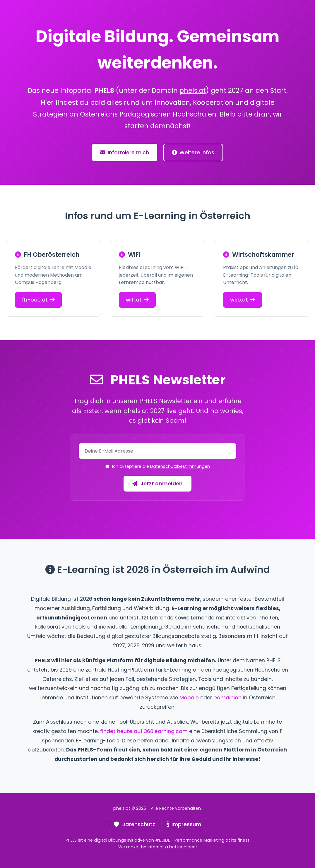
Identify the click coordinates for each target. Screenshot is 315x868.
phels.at (193, 90)
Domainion (227, 698)
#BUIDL (162, 840)
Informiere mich (125, 153)
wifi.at (137, 300)
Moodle (189, 698)
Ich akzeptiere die (161, 466)
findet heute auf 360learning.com (144, 731)
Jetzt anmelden (158, 484)
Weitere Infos (193, 153)
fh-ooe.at (38, 300)
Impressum (184, 824)
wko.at (243, 300)
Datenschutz (135, 824)
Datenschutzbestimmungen (180, 466)
